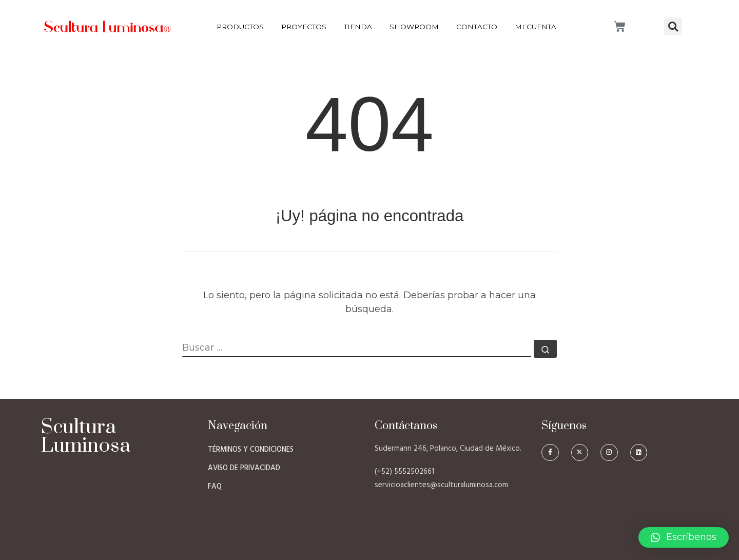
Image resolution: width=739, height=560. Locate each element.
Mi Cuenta (536, 27)
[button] (673, 26)
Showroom (414, 27)
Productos (240, 27)
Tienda (358, 27)
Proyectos (304, 27)
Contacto (477, 27)
